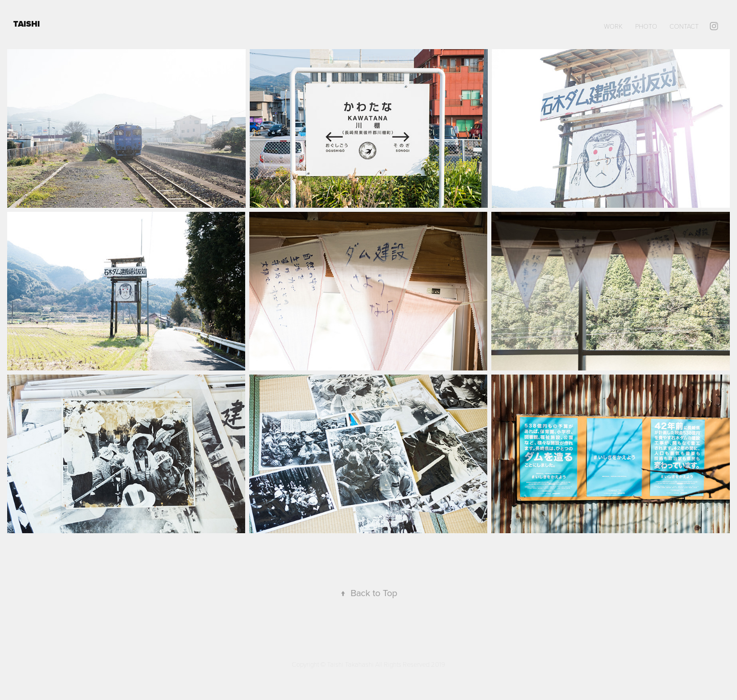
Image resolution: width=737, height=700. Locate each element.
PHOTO (646, 26)
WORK (613, 26)
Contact (684, 26)
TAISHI (28, 24)
